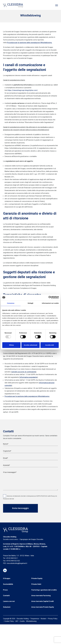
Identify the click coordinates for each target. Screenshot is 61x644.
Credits (22, 621)
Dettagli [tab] (30, 303)
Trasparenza (35, 619)
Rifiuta (11, 345)
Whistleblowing (31, 621)
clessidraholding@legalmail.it (17, 563)
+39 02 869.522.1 (12, 558)
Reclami (43, 619)
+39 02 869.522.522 (13, 561)
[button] (57, 5)
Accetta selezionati (30, 345)
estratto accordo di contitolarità (24, 372)
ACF (17, 621)
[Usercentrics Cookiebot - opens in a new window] (50, 297)
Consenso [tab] (11, 303)
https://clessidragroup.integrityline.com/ (23, 90)
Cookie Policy (9, 621)
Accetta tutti (50, 345)
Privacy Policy (53, 619)
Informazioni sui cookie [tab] (50, 303)
